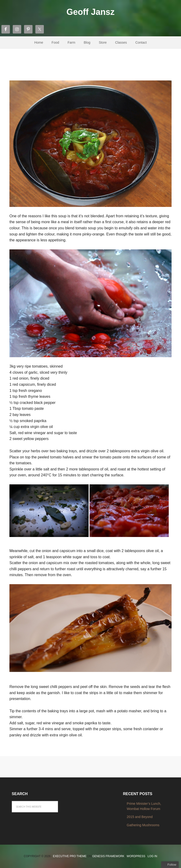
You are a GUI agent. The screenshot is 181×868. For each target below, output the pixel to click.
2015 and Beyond (140, 817)
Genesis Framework (108, 856)
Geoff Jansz (90, 12)
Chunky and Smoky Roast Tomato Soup (89, 66)
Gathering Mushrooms (143, 825)
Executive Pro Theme (70, 856)
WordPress (136, 856)
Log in (152, 856)
